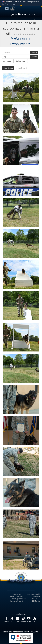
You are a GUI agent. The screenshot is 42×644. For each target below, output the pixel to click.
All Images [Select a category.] (8, 61)
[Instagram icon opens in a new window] (23, 619)
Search (34, 53)
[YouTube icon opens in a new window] (29, 619)
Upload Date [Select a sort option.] (21, 61)
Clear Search (8, 68)
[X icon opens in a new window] (12, 619)
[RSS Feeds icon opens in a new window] (34, 619)
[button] (10, 4)
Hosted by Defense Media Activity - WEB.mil (20, 632)
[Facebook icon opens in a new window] (6, 619)
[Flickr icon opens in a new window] (17, 619)
